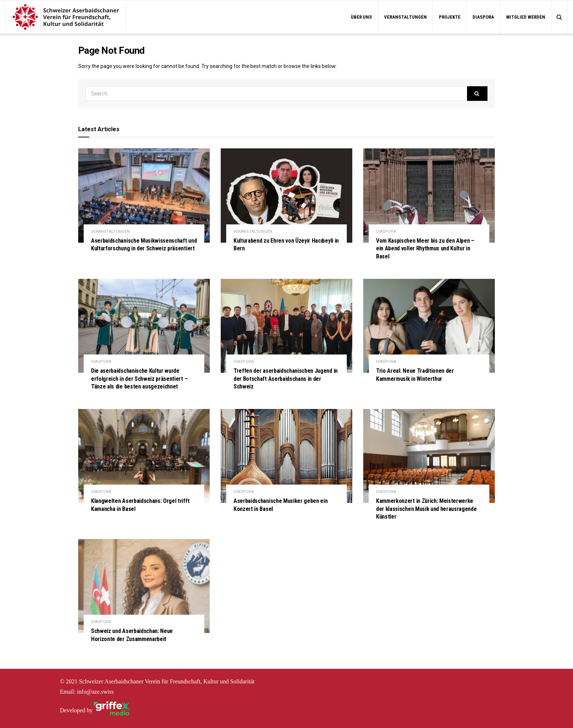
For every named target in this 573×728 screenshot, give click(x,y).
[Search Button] (477, 94)
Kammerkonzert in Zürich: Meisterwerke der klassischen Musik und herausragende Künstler (426, 509)
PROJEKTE (450, 17)
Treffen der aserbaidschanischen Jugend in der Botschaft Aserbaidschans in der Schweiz (286, 379)
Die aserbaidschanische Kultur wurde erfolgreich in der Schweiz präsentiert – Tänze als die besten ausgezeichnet (139, 379)
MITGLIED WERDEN (526, 17)
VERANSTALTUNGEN (405, 17)
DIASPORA (483, 17)
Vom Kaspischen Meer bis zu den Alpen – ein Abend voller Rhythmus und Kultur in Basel (425, 249)
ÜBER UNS (361, 17)
